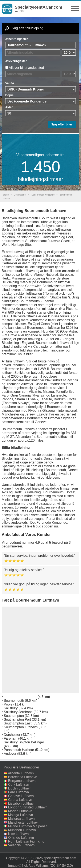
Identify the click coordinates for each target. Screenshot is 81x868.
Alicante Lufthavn (21, 773)
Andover (10, 754)
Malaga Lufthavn (20, 815)
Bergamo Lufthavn (22, 781)
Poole (8, 704)
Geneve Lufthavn (21, 796)
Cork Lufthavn (19, 785)
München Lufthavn (22, 830)
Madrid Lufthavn (20, 811)
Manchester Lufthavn (24, 822)
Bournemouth (14, 701)
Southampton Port (17, 720)
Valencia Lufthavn (21, 845)
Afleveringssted (16, 61)
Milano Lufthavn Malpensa (28, 826)
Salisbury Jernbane (18, 712)
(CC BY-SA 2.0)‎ (61, 866)
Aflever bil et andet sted (26, 68)
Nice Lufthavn (18, 834)
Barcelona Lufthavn (23, 777)
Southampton (14, 716)
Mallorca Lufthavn (21, 819)
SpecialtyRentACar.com (39, 7)
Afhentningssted (17, 39)
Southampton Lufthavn (21, 727)
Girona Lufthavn (20, 800)
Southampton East (18, 723)
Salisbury (11, 708)
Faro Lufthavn (18, 792)
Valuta (10, 83)
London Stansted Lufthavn (28, 807)
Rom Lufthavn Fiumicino (26, 841)
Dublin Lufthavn (20, 788)
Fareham (11, 738)
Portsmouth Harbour (19, 750)
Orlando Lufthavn (21, 838)
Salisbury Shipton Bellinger (24, 742)
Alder (9, 107)
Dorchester (12, 735)
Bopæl (10, 95)
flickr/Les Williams (35, 866)
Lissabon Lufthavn (22, 803)
